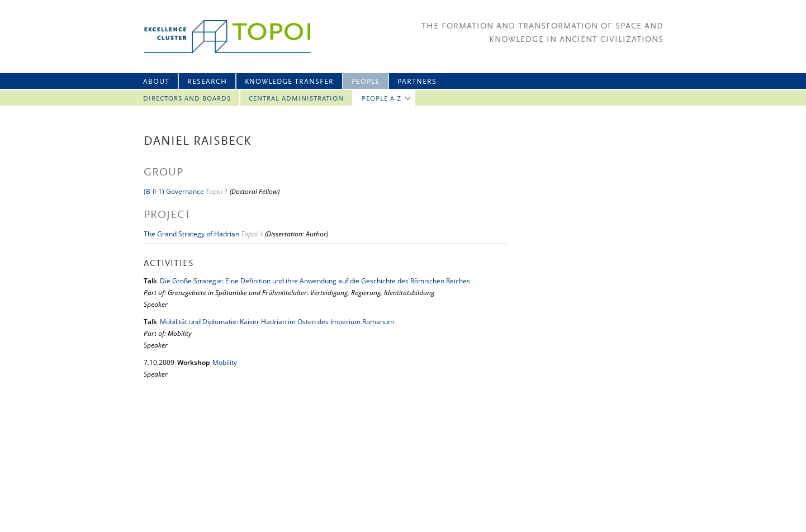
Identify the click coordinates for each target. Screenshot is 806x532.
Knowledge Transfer (289, 82)
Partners (417, 82)
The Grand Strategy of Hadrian (191, 234)
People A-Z (381, 99)
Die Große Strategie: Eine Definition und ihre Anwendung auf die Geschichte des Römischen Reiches (315, 281)
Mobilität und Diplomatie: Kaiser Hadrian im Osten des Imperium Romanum (277, 322)
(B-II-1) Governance (174, 191)
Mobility (225, 362)
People (366, 82)
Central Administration (296, 99)
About (156, 82)
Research (207, 82)
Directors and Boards (187, 99)
